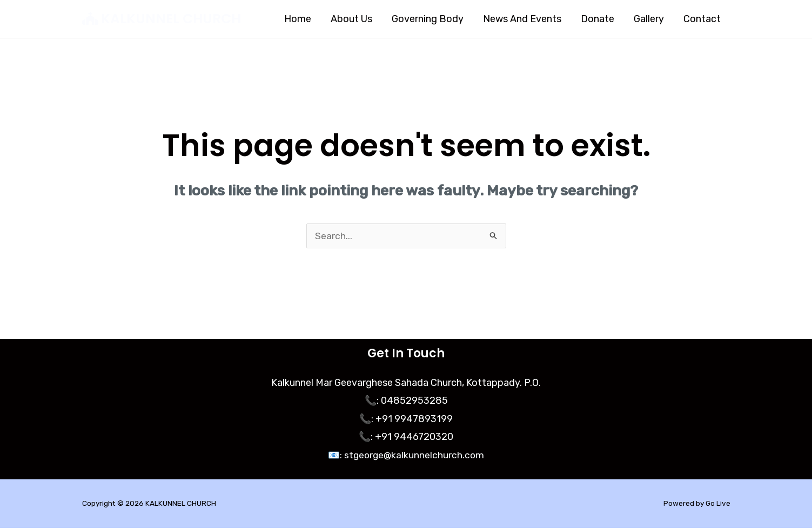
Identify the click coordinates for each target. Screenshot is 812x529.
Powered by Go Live (696, 504)
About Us (351, 19)
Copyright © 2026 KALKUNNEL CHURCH (150, 504)
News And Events (522, 19)
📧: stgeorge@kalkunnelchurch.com (406, 456)
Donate (598, 19)
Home (298, 19)
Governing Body (428, 19)
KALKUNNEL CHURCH (171, 19)
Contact (702, 19)
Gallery (649, 19)
